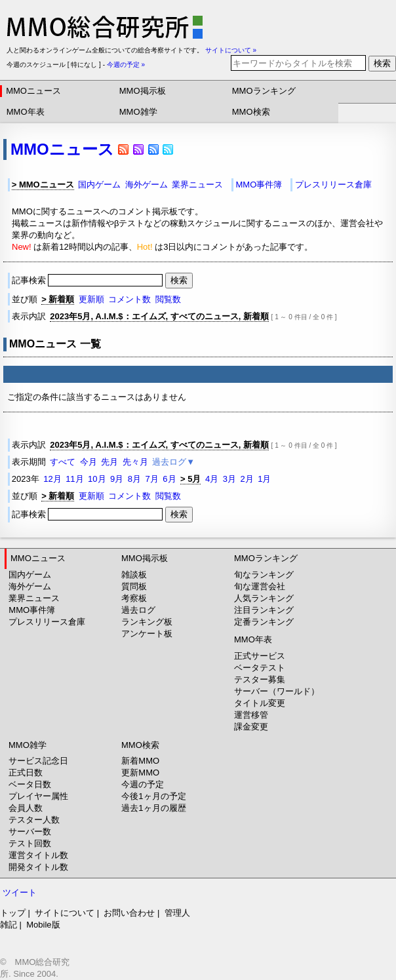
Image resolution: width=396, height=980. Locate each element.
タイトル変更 (260, 703)
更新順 (91, 299)
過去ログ (138, 610)
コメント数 (129, 299)
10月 (97, 479)
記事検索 (89, 280)
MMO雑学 (138, 112)
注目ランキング (264, 610)
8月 (134, 479)
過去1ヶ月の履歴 (153, 808)
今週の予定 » (126, 65)
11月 (74, 479)
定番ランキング (264, 622)
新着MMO (140, 761)
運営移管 (251, 715)
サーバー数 (30, 832)
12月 (52, 479)
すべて (63, 462)
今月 (89, 462)
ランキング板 (147, 622)
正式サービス (260, 656)
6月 (169, 479)
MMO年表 (26, 112)
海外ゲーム (147, 185)
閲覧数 (168, 299)
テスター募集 (260, 679)
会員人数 (26, 808)
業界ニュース (197, 185)
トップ (13, 913)
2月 (247, 479)
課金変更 (251, 727)
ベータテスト (260, 668)
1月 (264, 479)
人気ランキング (264, 598)
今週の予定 (143, 784)
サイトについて (65, 913)
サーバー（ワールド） (277, 691)
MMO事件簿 (259, 185)
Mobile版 (43, 925)
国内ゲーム (99, 185)
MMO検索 (251, 112)
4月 (212, 479)
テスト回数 (30, 843)
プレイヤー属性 (38, 796)
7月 (152, 479)
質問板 (134, 586)
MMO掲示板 (143, 91)
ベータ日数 (30, 784)
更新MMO (140, 773)
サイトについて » (231, 50)
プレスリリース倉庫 (333, 185)
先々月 (135, 462)
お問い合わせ (129, 913)
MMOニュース (33, 91)
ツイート (20, 892)
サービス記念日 (38, 761)
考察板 (134, 598)
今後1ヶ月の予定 (153, 796)
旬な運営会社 (260, 586)
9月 (117, 479)
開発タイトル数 (38, 867)
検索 (382, 63)
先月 (109, 462)
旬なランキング (264, 575)
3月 (229, 479)
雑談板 (134, 575)
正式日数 (26, 773)
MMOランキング (264, 91)
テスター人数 (34, 820)
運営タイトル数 (38, 855)
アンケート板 (147, 634)
